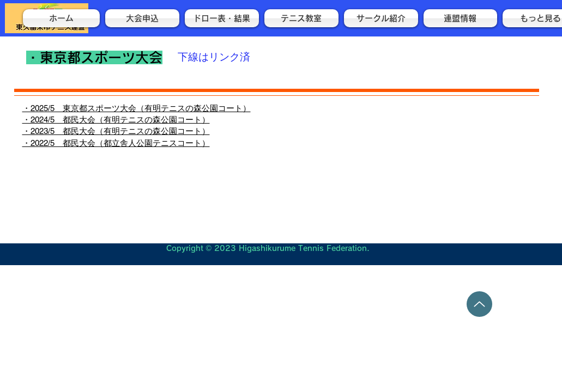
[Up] (479, 304)
